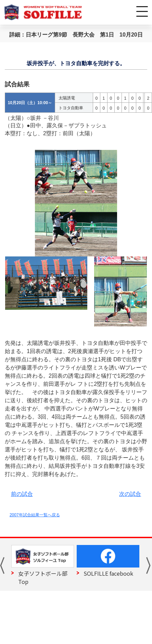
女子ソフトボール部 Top (43, 577)
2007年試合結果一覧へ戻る (35, 515)
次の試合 (130, 494)
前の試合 (22, 494)
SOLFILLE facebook (108, 573)
